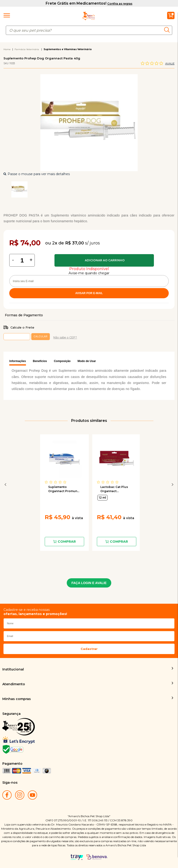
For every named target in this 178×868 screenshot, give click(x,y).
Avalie (170, 64)
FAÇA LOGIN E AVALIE (89, 583)
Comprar (104, 260)
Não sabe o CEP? (65, 337)
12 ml (102, 498)
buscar (168, 30)
